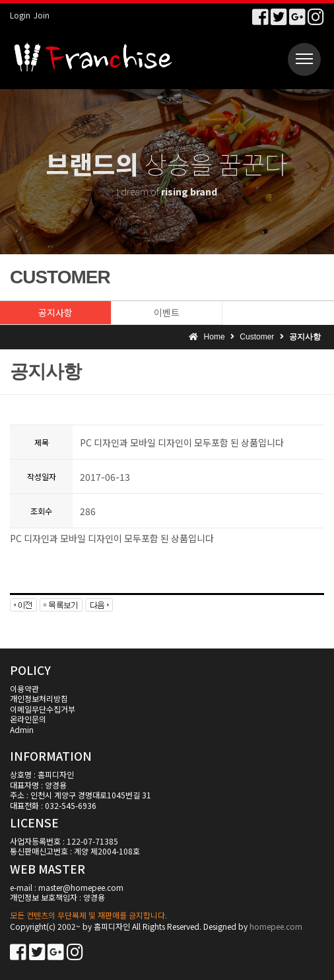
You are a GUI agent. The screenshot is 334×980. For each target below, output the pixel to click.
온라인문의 (28, 719)
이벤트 (167, 312)
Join (42, 15)
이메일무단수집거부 (43, 709)
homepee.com (276, 926)
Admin (22, 729)
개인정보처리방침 (39, 698)
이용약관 (24, 688)
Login (20, 15)
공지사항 (55, 312)
